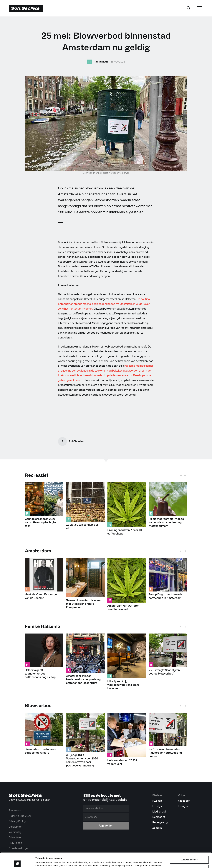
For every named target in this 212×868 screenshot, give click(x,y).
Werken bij (15, 832)
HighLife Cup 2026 (20, 816)
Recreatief (37, 475)
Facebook (184, 801)
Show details (142, 863)
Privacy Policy (17, 821)
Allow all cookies (189, 845)
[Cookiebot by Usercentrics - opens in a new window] (18, 863)
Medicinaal (159, 812)
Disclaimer (15, 827)
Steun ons (15, 811)
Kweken (157, 801)
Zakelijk (157, 828)
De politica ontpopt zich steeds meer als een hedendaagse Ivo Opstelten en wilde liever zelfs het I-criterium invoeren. (104, 304)
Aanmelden (106, 826)
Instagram (184, 806)
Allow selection (189, 854)
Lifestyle (158, 806)
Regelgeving (160, 823)
